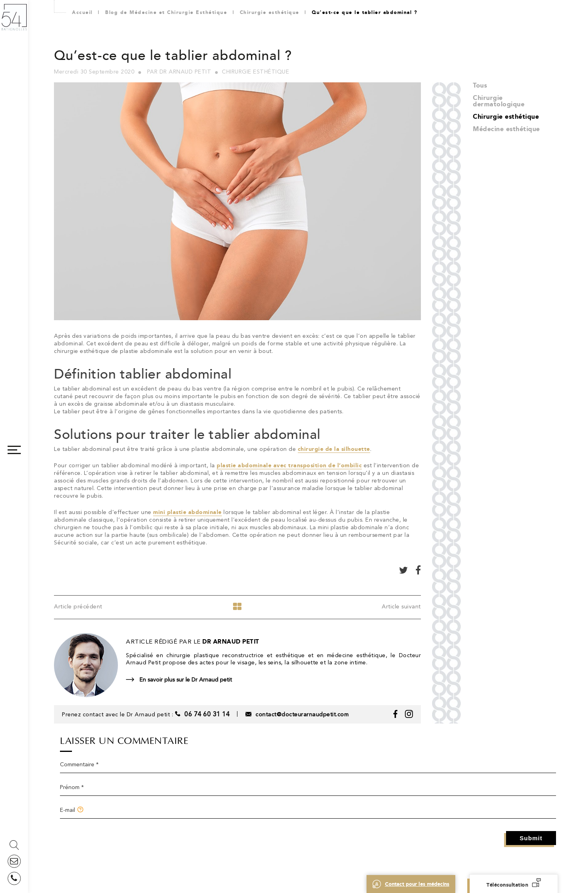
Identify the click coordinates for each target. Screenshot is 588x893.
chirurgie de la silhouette (334, 449)
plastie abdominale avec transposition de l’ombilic (289, 465)
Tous (480, 85)
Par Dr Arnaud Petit (179, 72)
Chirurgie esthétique (506, 117)
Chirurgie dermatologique (499, 101)
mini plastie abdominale (187, 512)
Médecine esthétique (506, 129)
